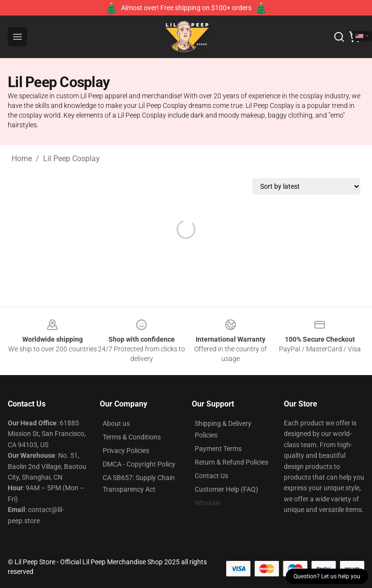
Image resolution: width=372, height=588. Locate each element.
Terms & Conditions (132, 437)
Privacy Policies (126, 451)
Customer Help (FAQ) (226, 489)
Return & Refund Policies (232, 462)
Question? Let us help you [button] (327, 576)
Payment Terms (218, 449)
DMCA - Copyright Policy (139, 464)
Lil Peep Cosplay (71, 158)
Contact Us (211, 476)
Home (22, 158)
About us (116, 423)
